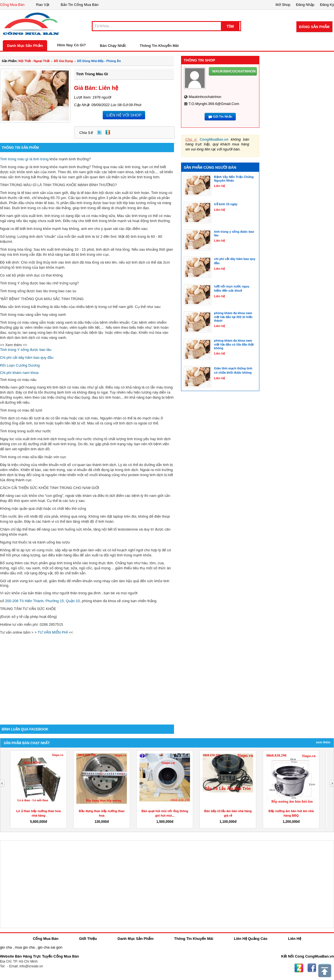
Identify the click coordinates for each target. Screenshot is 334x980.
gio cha (6, 947)
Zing (108, 132)
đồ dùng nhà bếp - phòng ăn (99, 61)
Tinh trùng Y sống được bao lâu (26, 350)
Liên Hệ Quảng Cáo (250, 939)
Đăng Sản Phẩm (314, 27)
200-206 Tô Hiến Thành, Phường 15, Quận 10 (42, 601)
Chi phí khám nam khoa (19, 373)
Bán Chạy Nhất (113, 46)
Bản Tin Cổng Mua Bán (80, 5)
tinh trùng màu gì (92, 74)
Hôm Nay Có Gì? (71, 45)
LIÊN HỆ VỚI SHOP (124, 115)
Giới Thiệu (88, 939)
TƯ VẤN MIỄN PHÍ (53, 632)
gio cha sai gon (50, 947)
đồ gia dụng (63, 61)
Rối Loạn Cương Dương (20, 365)
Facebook (312, 968)
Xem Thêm (323, 742)
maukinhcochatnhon (205, 97)
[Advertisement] (87, 677)
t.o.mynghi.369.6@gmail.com (214, 104)
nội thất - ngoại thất (34, 61)
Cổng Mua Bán (12, 5)
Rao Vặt (43, 5)
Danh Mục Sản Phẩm (25, 46)
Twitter (99, 132)
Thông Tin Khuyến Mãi (159, 46)
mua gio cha (25, 947)
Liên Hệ (295, 939)
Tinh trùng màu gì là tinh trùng (24, 159)
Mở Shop (283, 5)
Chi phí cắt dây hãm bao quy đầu (27, 357)
